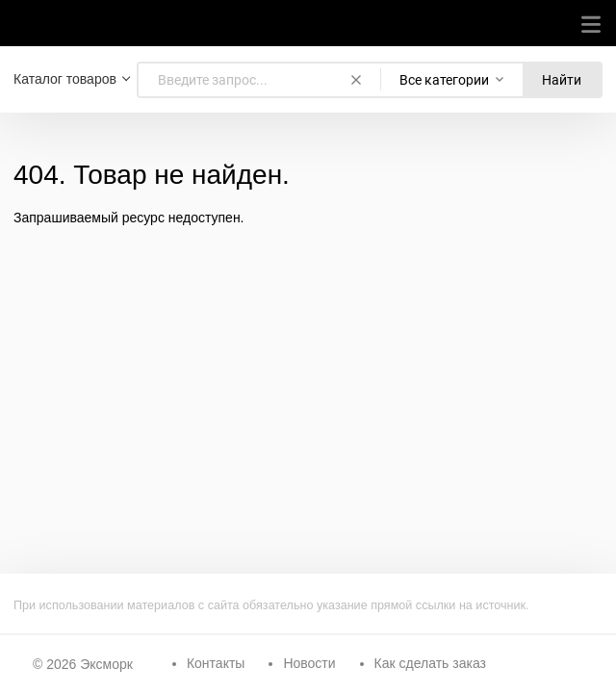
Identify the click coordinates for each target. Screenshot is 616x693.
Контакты (216, 663)
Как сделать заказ (430, 663)
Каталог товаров (65, 79)
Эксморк (106, 664)
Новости (309, 663)
